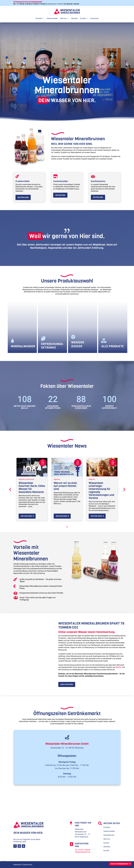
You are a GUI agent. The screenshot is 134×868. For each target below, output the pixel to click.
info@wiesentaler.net (83, 852)
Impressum (18, 865)
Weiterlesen (26, 516)
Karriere (106, 843)
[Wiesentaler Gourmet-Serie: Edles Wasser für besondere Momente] (32, 467)
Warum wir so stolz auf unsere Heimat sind (65, 486)
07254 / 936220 (84, 850)
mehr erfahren (67, 684)
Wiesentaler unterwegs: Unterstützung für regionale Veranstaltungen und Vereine (101, 491)
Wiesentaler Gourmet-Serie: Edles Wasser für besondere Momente (32, 488)
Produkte (107, 827)
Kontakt (106, 851)
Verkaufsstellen (109, 831)
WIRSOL (119, 667)
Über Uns (107, 839)
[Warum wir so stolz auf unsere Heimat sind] (67, 467)
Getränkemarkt (109, 835)
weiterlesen (23, 197)
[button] (124, 489)
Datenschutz (28, 865)
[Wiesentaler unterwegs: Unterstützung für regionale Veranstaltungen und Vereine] (102, 467)
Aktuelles (107, 847)
